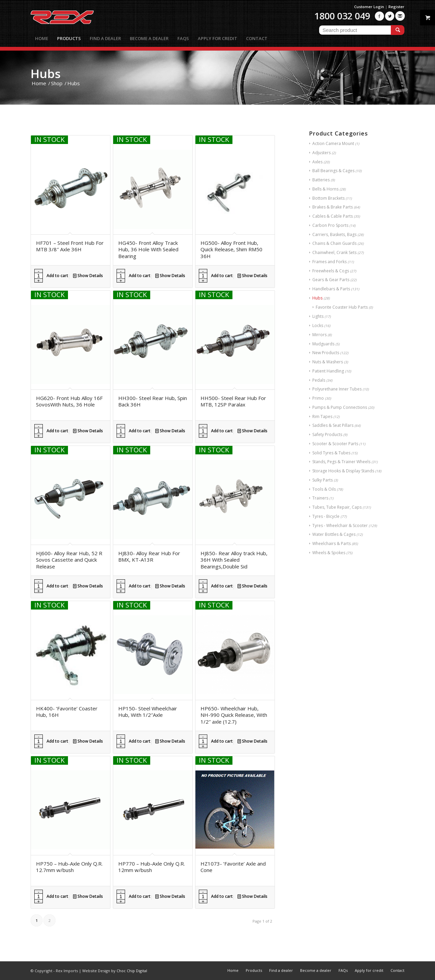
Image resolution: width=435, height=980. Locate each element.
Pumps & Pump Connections (340, 407)
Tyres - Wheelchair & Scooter (340, 525)
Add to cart (57, 276)
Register (396, 7)
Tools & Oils (324, 489)
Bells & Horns (325, 189)
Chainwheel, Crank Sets (334, 252)
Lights (318, 316)
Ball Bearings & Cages (333, 171)
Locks (318, 325)
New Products (326, 353)
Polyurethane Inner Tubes (337, 389)
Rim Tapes (322, 416)
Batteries (321, 180)
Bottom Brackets (328, 198)
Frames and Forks (329, 262)
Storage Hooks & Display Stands (343, 471)
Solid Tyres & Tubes (331, 453)
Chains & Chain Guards (334, 243)
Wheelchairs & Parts (332, 543)
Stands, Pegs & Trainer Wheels (341, 462)
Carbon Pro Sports (330, 225)
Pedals (319, 380)
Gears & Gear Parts (331, 280)
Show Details (88, 276)
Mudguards (323, 344)
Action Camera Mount (333, 143)
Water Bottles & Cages (334, 534)
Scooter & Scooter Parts (335, 444)
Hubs (317, 298)
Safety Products (327, 434)
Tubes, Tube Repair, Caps (337, 507)
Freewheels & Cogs (331, 271)
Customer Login (369, 7)
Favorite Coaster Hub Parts (342, 307)
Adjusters (321, 153)
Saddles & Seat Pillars (333, 425)
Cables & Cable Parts (333, 216)
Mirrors (319, 335)
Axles (317, 162)
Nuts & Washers (328, 362)
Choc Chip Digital (132, 971)
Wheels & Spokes (329, 553)
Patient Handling (328, 371)
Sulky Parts (323, 480)
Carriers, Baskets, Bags (334, 234)
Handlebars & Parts (331, 289)
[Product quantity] (39, 276)
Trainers (320, 498)
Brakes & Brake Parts (333, 207)
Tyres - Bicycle (326, 516)
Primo (318, 398)
